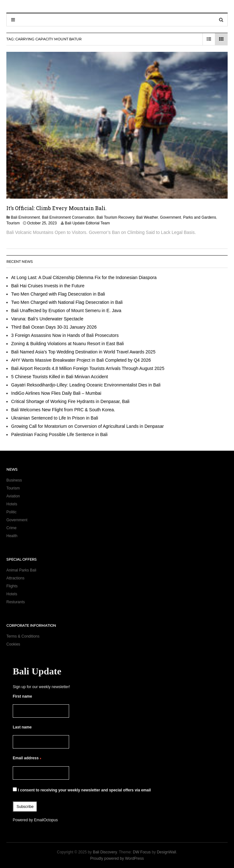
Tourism (13, 223)
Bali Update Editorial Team (87, 223)
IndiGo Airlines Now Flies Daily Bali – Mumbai (56, 393)
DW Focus (142, 852)
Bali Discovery (105, 852)
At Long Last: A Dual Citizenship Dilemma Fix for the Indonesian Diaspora (85, 277)
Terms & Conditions (23, 636)
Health (12, 536)
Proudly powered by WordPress (117, 858)
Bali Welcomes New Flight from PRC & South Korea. (63, 410)
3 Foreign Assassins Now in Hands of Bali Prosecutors (65, 335)
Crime (11, 528)
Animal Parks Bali (21, 570)
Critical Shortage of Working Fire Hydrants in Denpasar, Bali (70, 401)
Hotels (12, 504)
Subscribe (25, 807)
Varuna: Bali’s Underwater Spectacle (47, 319)
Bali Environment (25, 217)
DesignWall (167, 852)
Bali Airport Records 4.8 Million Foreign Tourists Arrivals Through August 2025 (88, 368)
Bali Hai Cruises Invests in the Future (48, 286)
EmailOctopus (46, 820)
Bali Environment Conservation (68, 217)
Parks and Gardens (199, 217)
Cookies (13, 644)
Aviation (13, 496)
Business (14, 480)
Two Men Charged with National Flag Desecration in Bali (67, 302)
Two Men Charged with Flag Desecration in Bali (58, 294)
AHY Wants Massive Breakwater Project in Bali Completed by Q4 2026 (81, 360)
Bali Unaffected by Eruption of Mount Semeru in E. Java (66, 311)
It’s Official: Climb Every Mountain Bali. (57, 208)
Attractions (15, 578)
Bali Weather (147, 217)
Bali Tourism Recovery (115, 217)
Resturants (16, 602)
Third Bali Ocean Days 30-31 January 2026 (54, 327)
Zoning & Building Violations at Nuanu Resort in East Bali (67, 344)
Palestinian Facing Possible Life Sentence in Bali (59, 434)
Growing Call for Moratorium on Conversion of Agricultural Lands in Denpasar (87, 426)
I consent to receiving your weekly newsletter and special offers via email (82, 790)
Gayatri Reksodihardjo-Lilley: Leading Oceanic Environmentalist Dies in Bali (86, 385)
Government (171, 217)
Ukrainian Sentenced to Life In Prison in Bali (55, 418)
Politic (11, 512)
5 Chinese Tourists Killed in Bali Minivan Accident (60, 377)
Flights (12, 586)
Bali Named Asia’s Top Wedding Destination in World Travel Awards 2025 (83, 352)
